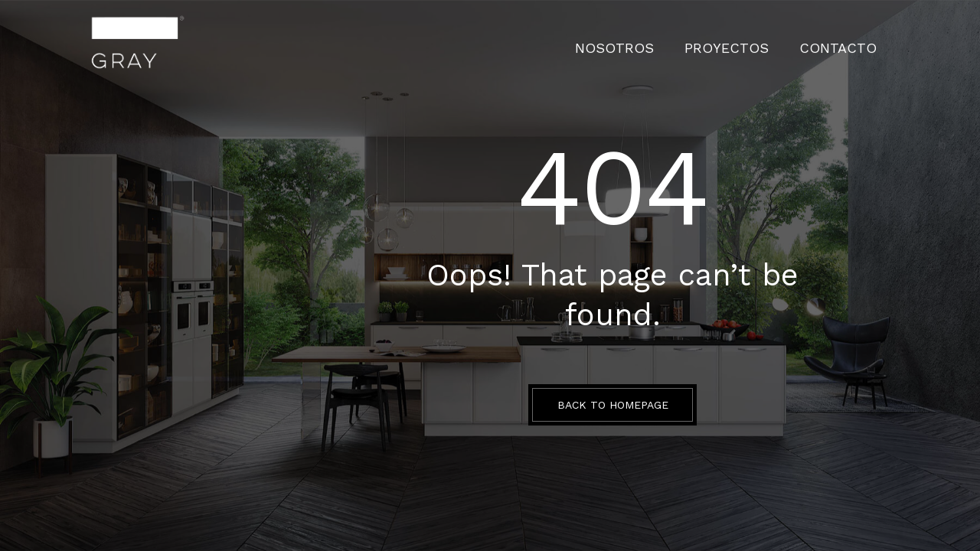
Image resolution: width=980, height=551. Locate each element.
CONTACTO (848, 42)
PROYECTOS (756, 42)
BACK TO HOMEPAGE (613, 405)
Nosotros (664, 42)
